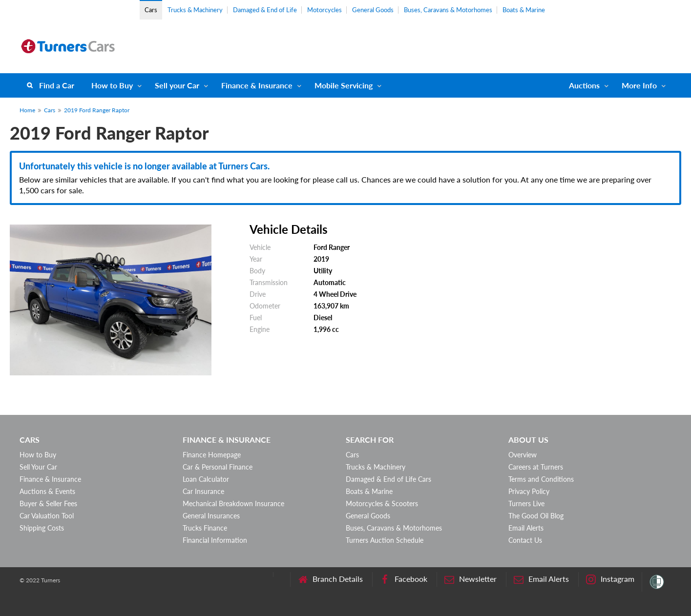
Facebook (404, 579)
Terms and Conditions (541, 479)
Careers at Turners (536, 467)
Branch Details (330, 579)
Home (27, 110)
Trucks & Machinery (195, 10)
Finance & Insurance (257, 85)
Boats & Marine (524, 10)
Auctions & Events (47, 491)
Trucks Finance (205, 528)
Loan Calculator (206, 479)
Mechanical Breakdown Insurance (233, 503)
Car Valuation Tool (47, 516)
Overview (523, 455)
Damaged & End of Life (265, 10)
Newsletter (471, 579)
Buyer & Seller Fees (48, 503)
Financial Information (215, 540)
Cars (151, 10)
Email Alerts (526, 528)
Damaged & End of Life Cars (388, 479)
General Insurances (211, 516)
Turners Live (526, 503)
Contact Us (525, 540)
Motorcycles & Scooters (382, 503)
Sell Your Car (38, 467)
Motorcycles (325, 10)
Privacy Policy (529, 491)
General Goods (373, 10)
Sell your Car (177, 85)
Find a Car (57, 85)
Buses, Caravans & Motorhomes (448, 10)
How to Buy (112, 85)
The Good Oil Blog (536, 516)
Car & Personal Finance (218, 467)
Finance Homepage (212, 455)
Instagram (610, 579)
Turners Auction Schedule (385, 540)
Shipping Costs (42, 528)
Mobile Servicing (344, 85)
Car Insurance (203, 491)
